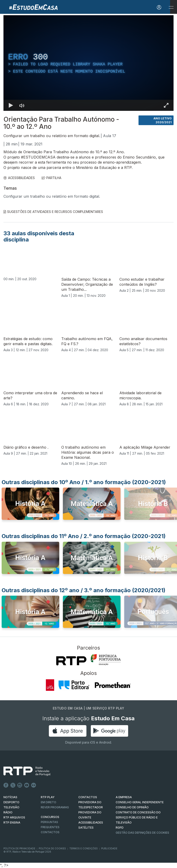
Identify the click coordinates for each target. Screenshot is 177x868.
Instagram (20, 785)
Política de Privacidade (19, 848)
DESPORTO (11, 802)
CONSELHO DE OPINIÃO (132, 807)
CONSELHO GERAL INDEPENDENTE (140, 802)
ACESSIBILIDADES (19, 178)
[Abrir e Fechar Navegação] (171, 7)
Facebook (6, 785)
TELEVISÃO (11, 807)
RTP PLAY (48, 797)
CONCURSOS (50, 817)
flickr (34, 785)
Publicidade (109, 848)
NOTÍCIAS (10, 797)
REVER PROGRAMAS (55, 807)
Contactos (50, 832)
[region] (88, 63)
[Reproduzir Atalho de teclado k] (11, 105)
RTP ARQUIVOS (14, 817)
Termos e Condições (84, 848)
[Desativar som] (22, 105)
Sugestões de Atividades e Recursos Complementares (53, 212)
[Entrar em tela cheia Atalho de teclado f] (166, 105)
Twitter (13, 785)
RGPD (120, 828)
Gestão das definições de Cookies (142, 833)
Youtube (27, 785)
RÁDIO (8, 812)
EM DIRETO (49, 802)
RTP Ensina (12, 822)
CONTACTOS (88, 797)
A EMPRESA (124, 797)
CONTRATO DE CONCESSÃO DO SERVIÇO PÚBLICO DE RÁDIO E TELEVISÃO (138, 817)
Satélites (86, 828)
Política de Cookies (52, 848)
